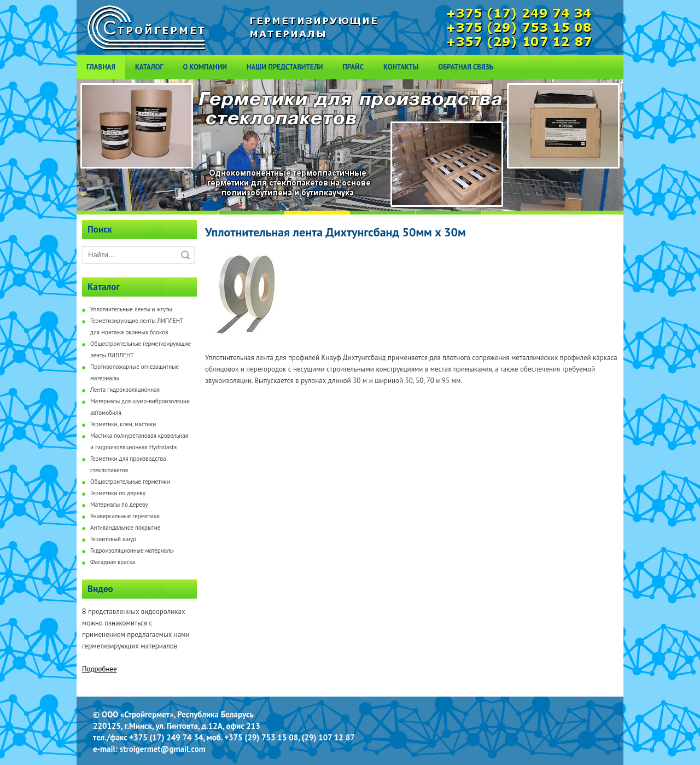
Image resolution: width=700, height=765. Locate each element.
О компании (205, 67)
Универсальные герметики (125, 516)
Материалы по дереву (119, 505)
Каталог (149, 67)
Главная (101, 67)
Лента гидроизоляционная (125, 390)
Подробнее (100, 669)
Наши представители (285, 67)
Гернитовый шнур (113, 539)
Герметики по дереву (118, 493)
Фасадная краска (113, 562)
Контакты (401, 67)
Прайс (353, 67)
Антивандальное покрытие (125, 528)
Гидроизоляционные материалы (132, 550)
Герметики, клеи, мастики (123, 424)
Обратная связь (466, 67)
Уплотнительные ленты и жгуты (131, 309)
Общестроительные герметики (130, 482)
